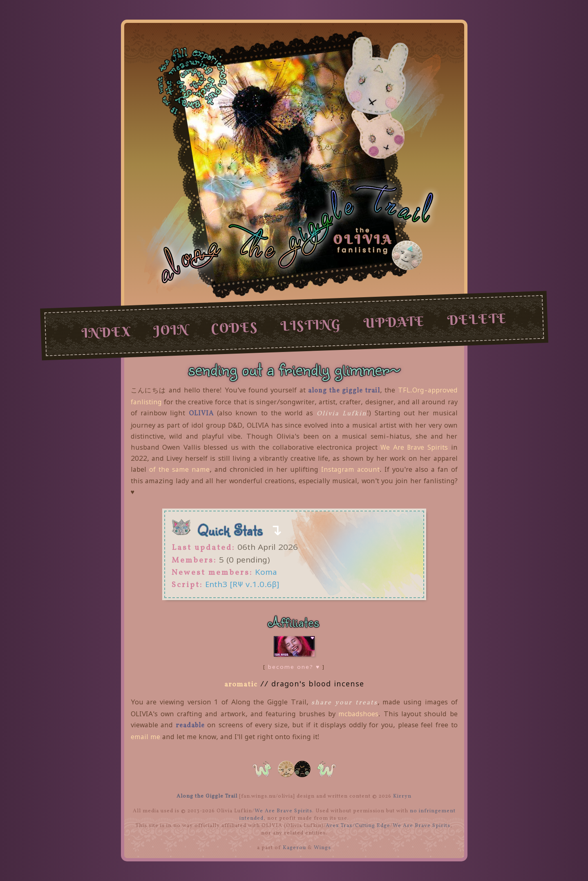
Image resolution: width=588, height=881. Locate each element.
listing (311, 325)
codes (234, 328)
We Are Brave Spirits (414, 447)
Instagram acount (350, 469)
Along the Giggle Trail (207, 796)
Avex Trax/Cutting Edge (358, 826)
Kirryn (402, 796)
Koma (266, 572)
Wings (322, 848)
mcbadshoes (358, 714)
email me (145, 737)
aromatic (241, 685)
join (171, 330)
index (106, 332)
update (394, 322)
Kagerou (294, 848)
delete (477, 319)
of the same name (179, 469)
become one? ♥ (294, 667)
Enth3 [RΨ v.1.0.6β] (242, 584)
